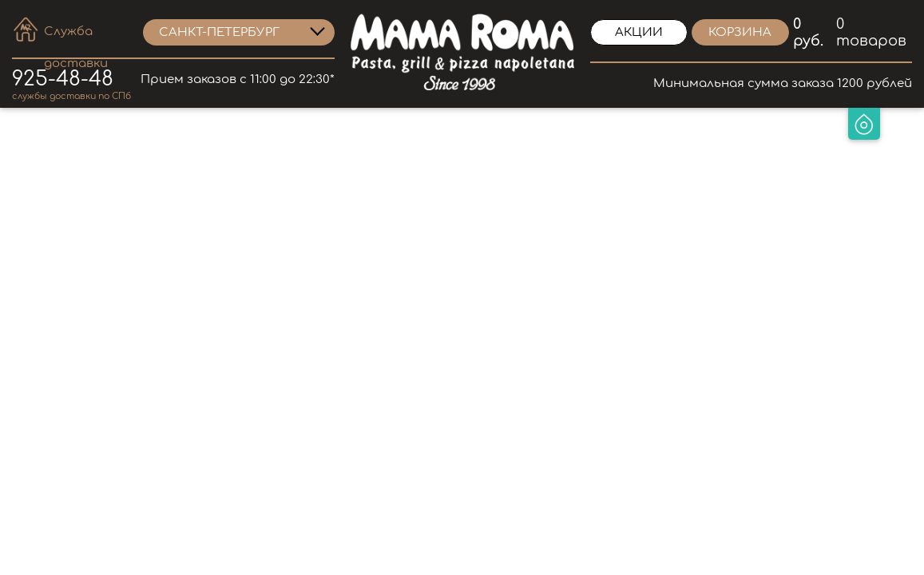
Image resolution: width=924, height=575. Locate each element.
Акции (639, 32)
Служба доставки (76, 34)
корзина (740, 32)
